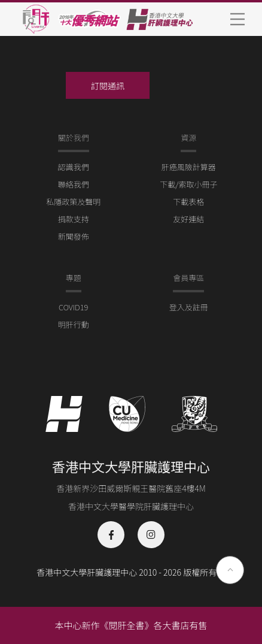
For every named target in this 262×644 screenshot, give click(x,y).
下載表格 (188, 202)
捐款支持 (74, 219)
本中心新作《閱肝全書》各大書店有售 (131, 625)
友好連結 (188, 219)
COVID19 (73, 307)
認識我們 (74, 167)
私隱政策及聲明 (73, 202)
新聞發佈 (74, 236)
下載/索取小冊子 (188, 184)
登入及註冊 (189, 307)
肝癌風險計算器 (189, 167)
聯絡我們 (74, 184)
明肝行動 (74, 324)
